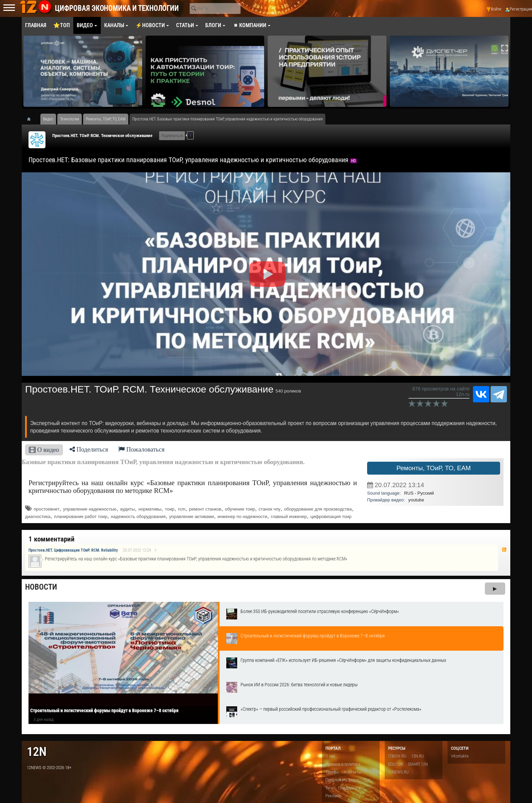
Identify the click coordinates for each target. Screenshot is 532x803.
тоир (170, 509)
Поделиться (89, 449)
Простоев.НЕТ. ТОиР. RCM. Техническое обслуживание (102, 136)
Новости (41, 587)
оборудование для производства (318, 509)
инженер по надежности (242, 517)
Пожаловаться (141, 449)
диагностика (38, 517)
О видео (44, 450)
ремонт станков (205, 509)
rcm (182, 509)
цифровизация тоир (331, 517)
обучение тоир (240, 509)
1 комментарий (52, 539)
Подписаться (172, 136)
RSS (504, 550)
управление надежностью (90, 509)
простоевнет (47, 509)
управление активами (192, 517)
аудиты (128, 509)
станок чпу (269, 509)
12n (37, 752)
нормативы (150, 509)
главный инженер (289, 517)
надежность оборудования (138, 517)
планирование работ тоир (81, 517)
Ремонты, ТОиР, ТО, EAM (433, 468)
